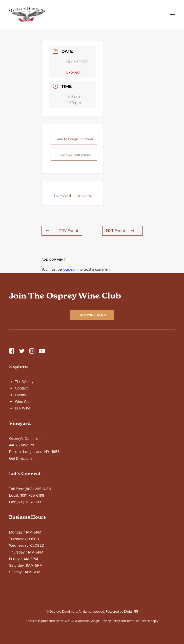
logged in (71, 269)
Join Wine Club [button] (92, 315)
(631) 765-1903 (29, 502)
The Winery (24, 382)
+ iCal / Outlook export (74, 155)
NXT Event (120, 231)
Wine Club (23, 402)
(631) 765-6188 (32, 495)
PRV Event (62, 231)
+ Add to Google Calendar (74, 139)
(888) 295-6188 (38, 489)
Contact (21, 388)
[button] (172, 14)
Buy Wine (23, 408)
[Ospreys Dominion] (27, 14)
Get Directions (21, 458)
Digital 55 (131, 612)
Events (20, 395)
